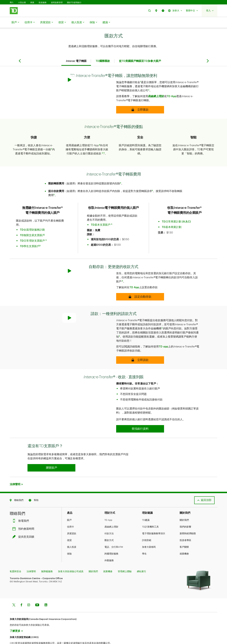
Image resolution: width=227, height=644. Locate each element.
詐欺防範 (147, 528)
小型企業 (22, 2)
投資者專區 (185, 528)
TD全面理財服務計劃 (32, 221)
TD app (163, 334)
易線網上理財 (156, 87)
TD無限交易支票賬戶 (32, 226)
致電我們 (21, 508)
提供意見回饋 (24, 524)
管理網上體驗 (125, 559)
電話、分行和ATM (114, 535)
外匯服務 (109, 548)
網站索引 (142, 559)
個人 (12, 2)
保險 (93, 23)
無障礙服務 (47, 559)
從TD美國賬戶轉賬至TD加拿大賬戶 (140, 52)
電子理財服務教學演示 (154, 521)
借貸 (62, 23)
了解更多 (15, 619)
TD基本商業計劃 (172, 218)
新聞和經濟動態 (188, 521)
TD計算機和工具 (150, 514)
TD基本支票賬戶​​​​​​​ (101, 216)
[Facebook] (21, 593)
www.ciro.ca (18, 637)
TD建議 (146, 508)
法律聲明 (15, 472)
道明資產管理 (57, 2)
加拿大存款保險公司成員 (71, 559)
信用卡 (30, 23)
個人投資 (78, 23)
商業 (32, 2)
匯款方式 (109, 528)
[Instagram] (29, 593)
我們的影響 (185, 514)
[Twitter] (14, 593)
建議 (106, 23)
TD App (171, 87)
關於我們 (184, 508)
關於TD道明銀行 (74, 2)
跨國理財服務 (111, 541)
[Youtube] (37, 593)
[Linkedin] (46, 593)
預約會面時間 (24, 516)
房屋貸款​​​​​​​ (47, 23)
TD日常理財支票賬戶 (32, 232)
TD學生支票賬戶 (30, 237)
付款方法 (109, 521)
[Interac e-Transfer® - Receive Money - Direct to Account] (140, 416)
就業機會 (184, 541)
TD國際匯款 (103, 52)
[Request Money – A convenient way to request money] (140, 348)
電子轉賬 (76, 52)
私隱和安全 (16, 559)
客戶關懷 (184, 535)
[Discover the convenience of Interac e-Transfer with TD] (140, 101)
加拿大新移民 (149, 535)
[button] (150, 11)
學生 (144, 541)
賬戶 (15, 23)
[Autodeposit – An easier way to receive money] (140, 284)
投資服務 (43, 2)
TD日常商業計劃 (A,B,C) (176, 213)
